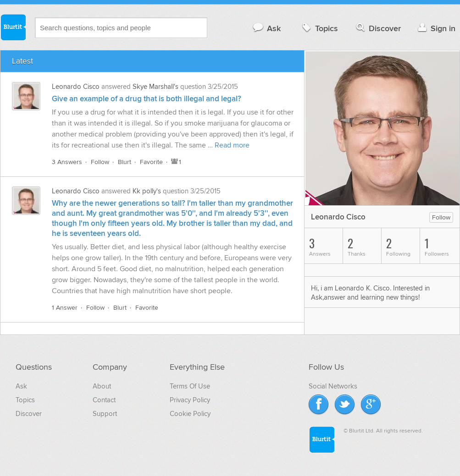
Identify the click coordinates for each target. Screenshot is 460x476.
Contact (104, 400)
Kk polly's (147, 191)
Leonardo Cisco (76, 87)
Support (105, 414)
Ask (266, 28)
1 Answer (65, 308)
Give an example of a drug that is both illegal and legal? (147, 99)
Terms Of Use (190, 386)
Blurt (125, 162)
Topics (319, 28)
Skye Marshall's (155, 87)
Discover (378, 28)
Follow (100, 162)
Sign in (435, 28)
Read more (232, 145)
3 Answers (67, 162)
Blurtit (13, 27)
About (102, 386)
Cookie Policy (190, 414)
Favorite (151, 162)
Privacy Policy (190, 400)
